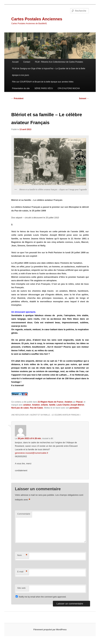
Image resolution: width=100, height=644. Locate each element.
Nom (22, 555)
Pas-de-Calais (37, 408)
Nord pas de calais (20, 408)
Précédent (17, 98)
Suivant (84, 98)
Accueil (15, 62)
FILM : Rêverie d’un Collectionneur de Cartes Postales (59, 62)
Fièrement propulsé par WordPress (50, 630)
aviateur (27, 405)
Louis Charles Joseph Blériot (70, 405)
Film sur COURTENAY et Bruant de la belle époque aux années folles (43, 82)
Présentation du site (21, 88)
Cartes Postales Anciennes (37, 19)
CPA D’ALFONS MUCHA (69, 88)
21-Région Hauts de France (50, 402)
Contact (27, 62)
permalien (74, 408)
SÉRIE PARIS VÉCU (44, 88)
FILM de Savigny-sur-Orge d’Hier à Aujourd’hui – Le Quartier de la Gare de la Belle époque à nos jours (49, 72)
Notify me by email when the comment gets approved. (41, 597)
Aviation (68, 402)
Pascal (79, 402)
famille (52, 405)
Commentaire (24, 514)
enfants (45, 405)
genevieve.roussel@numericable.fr (32, 453)
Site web (21, 588)
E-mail (22, 572)
